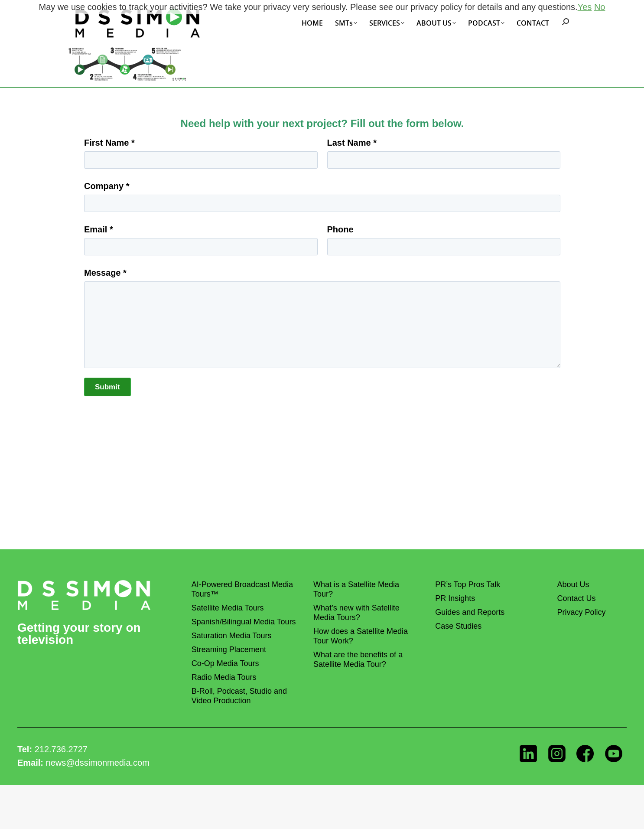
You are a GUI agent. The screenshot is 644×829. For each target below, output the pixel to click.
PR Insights (455, 598)
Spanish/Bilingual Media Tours (244, 622)
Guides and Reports (470, 612)
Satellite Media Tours (228, 608)
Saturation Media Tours (232, 636)
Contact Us (576, 598)
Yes (585, 7)
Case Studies (458, 626)
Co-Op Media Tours (225, 663)
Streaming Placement (229, 649)
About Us (573, 584)
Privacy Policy (581, 612)
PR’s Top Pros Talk (468, 584)
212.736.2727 (61, 749)
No (600, 7)
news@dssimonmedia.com (98, 763)
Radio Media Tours (224, 677)
